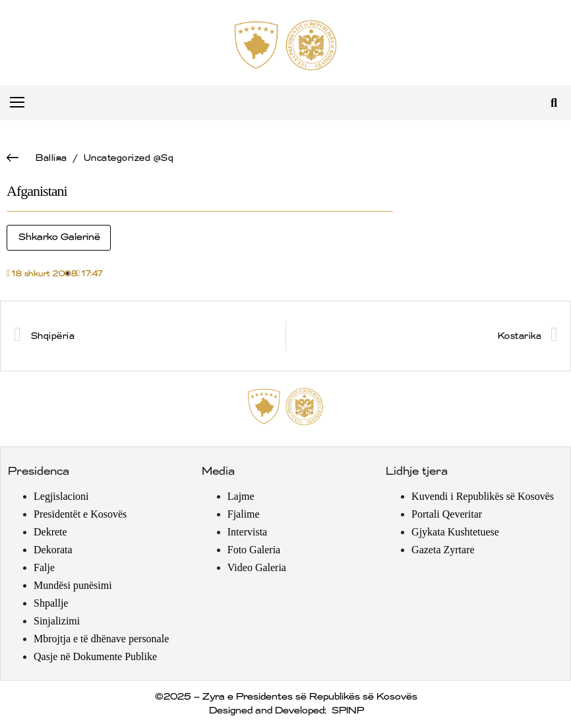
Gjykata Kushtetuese (455, 532)
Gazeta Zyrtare (443, 550)
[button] (554, 103)
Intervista (247, 532)
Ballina (51, 158)
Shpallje (51, 603)
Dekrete (50, 532)
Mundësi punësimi (73, 585)
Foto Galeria (254, 550)
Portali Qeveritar (447, 514)
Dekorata (53, 550)
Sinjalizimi (57, 621)
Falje (44, 567)
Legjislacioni (61, 496)
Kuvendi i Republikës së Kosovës (483, 496)
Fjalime (244, 514)
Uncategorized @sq (128, 158)
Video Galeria (257, 567)
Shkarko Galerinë (59, 237)
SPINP (347, 711)
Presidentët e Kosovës (80, 514)
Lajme (241, 496)
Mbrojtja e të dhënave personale (101, 639)
